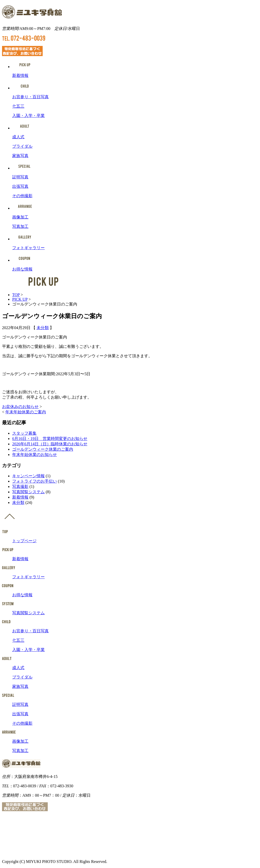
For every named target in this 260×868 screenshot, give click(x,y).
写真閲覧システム (28, 492)
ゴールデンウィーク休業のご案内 (43, 449)
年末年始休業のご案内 (26, 412)
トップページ (24, 541)
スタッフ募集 (24, 433)
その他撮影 (22, 196)
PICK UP (20, 299)
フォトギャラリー (28, 248)
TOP (16, 295)
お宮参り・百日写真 (30, 97)
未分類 (43, 328)
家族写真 (20, 156)
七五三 (18, 106)
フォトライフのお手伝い (35, 481)
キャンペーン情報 (28, 476)
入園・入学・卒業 (28, 116)
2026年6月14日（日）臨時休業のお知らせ (50, 444)
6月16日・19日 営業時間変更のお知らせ (50, 439)
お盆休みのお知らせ (20, 407)
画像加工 (20, 217)
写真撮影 (20, 487)
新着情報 (20, 75)
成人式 (18, 137)
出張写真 (20, 186)
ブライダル (22, 146)
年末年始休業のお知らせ (35, 455)
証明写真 (20, 177)
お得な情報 (22, 269)
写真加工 (20, 226)
